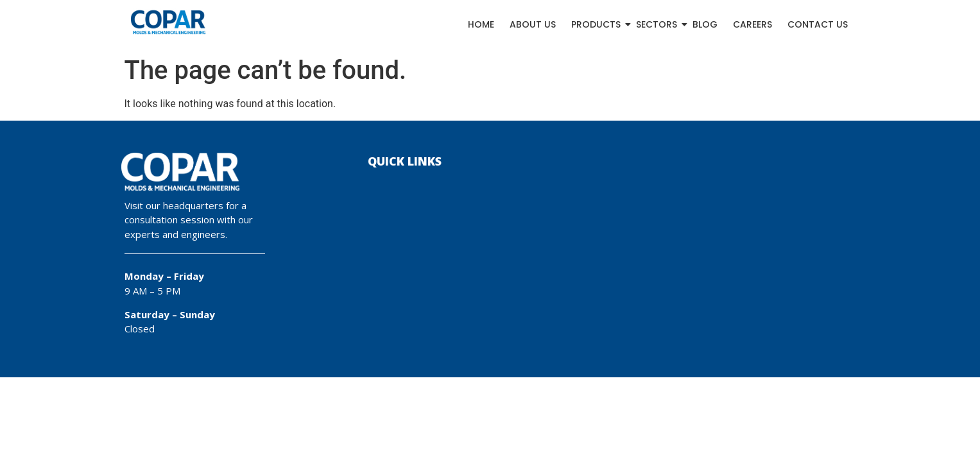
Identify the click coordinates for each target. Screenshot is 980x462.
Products (597, 24)
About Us (533, 24)
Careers (752, 24)
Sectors (657, 24)
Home (481, 24)
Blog (705, 24)
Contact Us (818, 24)
